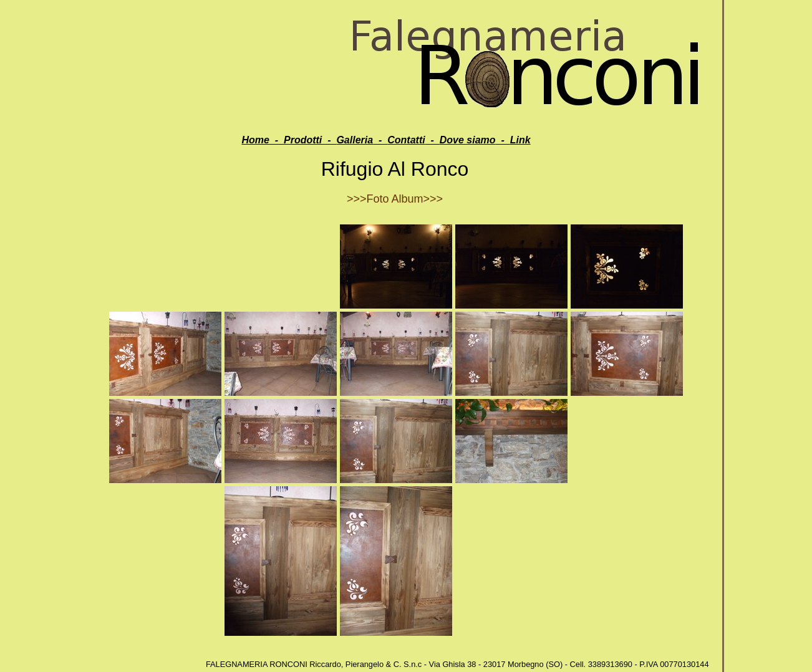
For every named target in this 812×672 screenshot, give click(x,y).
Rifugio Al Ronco (395, 169)
